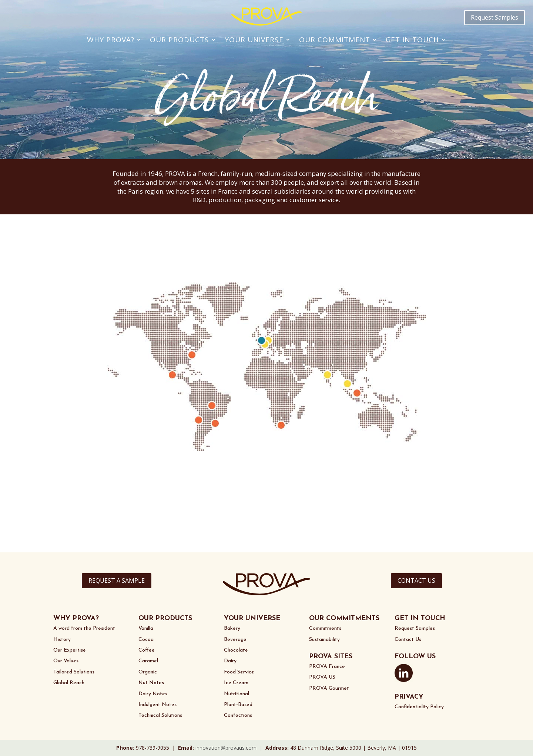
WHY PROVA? (76, 618)
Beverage (235, 640)
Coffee (147, 650)
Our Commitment (335, 40)
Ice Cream (236, 683)
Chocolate (236, 650)
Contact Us (408, 640)
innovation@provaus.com (226, 748)
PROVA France (327, 667)
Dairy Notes (153, 694)
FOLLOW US (415, 657)
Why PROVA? (111, 40)
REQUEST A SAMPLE (117, 581)
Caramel (148, 661)
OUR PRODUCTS (165, 618)
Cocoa (146, 640)
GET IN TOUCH (420, 618)
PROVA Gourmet (329, 688)
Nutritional (237, 694)
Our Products (180, 40)
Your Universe (254, 40)
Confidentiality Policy (419, 707)
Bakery (232, 628)
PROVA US (322, 677)
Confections (238, 715)
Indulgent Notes (157, 705)
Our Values (66, 661)
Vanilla (146, 628)
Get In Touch (412, 40)
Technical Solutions (160, 715)
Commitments (325, 628)
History (62, 640)
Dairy (230, 661)
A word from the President (84, 628)
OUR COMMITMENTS (344, 618)
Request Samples (495, 17)
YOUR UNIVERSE (252, 618)
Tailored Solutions (74, 672)
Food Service (239, 672)
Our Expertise (70, 650)
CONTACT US (416, 581)
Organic (148, 672)
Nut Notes (151, 683)
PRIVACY (409, 697)
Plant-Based (238, 705)
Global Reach (69, 683)
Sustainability (324, 640)
